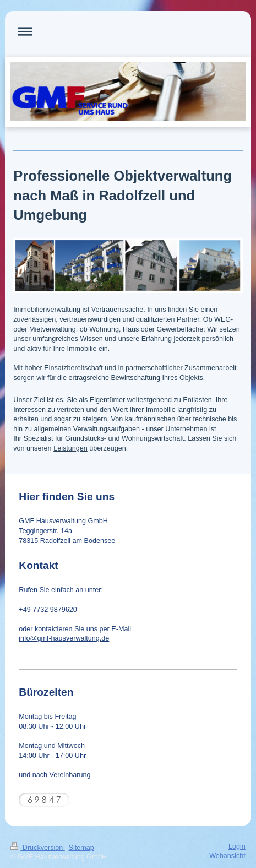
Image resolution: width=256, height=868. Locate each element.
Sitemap (81, 848)
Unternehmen (186, 429)
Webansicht (227, 856)
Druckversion (37, 848)
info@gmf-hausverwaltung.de (64, 638)
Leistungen (70, 448)
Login (237, 847)
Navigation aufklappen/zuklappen (128, 31)
